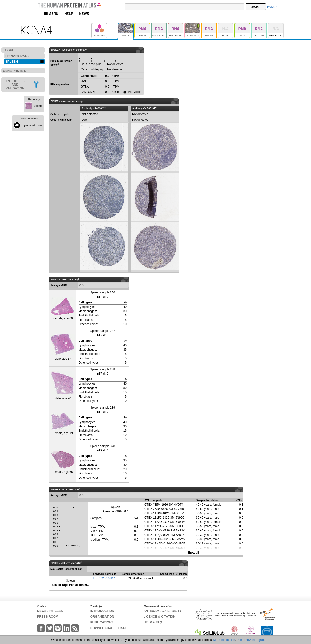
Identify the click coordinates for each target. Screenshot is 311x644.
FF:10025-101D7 (104, 578)
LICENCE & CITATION (159, 617)
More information (224, 640)
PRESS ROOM (48, 617)
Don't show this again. (251, 640)
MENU (51, 14)
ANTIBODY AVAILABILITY (162, 611)
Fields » (272, 7)
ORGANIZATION (102, 617)
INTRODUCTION (102, 611)
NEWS (84, 14)
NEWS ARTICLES (50, 611)
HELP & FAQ (153, 622)
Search (256, 7)
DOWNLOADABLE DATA (108, 628)
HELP (69, 14)
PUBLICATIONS (102, 622)
